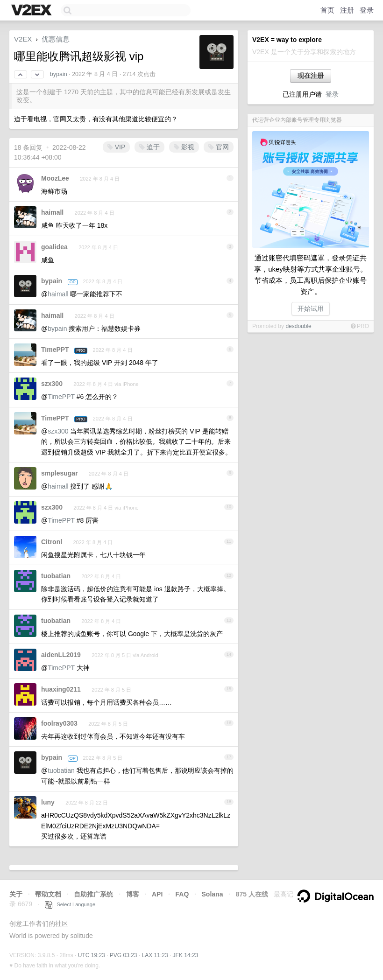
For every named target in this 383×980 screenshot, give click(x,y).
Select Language (70, 904)
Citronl (52, 542)
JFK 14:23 (186, 955)
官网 (219, 147)
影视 (184, 147)
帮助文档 (48, 894)
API (157, 894)
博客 (133, 894)
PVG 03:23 (124, 955)
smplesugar (60, 473)
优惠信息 (56, 39)
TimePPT (55, 350)
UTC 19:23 (92, 955)
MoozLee (55, 178)
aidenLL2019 (61, 655)
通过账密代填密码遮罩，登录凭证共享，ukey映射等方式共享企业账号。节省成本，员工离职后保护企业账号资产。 (311, 275)
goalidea (54, 247)
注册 (347, 10)
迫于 (149, 147)
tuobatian (56, 576)
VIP (116, 147)
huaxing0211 (61, 689)
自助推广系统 (93, 894)
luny (48, 802)
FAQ (182, 894)
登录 (367, 10)
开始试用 (311, 308)
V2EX (23, 39)
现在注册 (311, 76)
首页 (327, 10)
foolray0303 (59, 723)
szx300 (52, 384)
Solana (213, 894)
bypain (59, 74)
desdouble (298, 326)
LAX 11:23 (155, 955)
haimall (52, 212)
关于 (16, 894)
